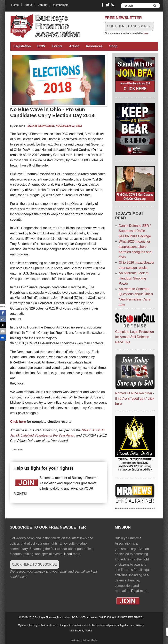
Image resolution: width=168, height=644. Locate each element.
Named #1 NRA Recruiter (134, 393)
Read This (123, 342)
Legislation (22, 46)
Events (57, 46)
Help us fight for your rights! (43, 468)
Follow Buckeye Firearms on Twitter (108, 5)
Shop (113, 46)
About (28, 5)
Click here (18, 422)
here (146, 33)
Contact (42, 5)
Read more (72, 554)
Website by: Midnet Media (84, 640)
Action (74, 46)
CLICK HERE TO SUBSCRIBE (129, 26)
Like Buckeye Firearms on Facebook (103, 5)
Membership (61, 5)
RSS (113, 5)
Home (15, 5)
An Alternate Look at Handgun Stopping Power (134, 278)
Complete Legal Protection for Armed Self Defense (135, 332)
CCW (41, 46)
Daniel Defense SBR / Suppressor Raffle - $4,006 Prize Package (135, 231)
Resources (94, 46)
